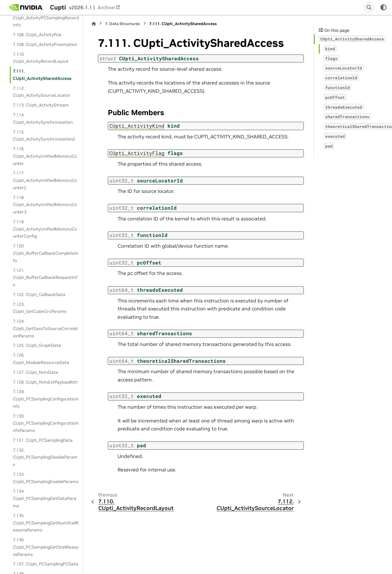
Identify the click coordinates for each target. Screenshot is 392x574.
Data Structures (123, 24)
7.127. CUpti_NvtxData (35, 372)
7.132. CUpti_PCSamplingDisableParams (45, 457)
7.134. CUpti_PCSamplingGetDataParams (45, 498)
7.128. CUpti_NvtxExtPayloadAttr (45, 382)
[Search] (369, 7)
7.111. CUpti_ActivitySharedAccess (42, 75)
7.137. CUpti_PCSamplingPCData (45, 564)
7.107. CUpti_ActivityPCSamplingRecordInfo (46, 18)
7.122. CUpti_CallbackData (39, 295)
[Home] (94, 24)
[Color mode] (383, 7)
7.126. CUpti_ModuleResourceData (41, 359)
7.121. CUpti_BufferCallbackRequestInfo (45, 278)
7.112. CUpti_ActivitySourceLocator (42, 92)
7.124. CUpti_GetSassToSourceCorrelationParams (45, 328)
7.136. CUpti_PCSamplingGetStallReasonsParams (46, 547)
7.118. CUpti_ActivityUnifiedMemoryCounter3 (45, 205)
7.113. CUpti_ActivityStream (41, 105)
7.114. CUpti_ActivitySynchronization (43, 118)
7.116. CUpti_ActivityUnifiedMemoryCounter (45, 156)
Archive (106, 7)
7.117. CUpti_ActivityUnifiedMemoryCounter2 (45, 180)
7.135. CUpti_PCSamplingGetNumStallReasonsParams (46, 523)
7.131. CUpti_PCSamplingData (43, 440)
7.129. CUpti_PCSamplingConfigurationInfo (46, 399)
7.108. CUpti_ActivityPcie (37, 35)
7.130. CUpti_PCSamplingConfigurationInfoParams (46, 423)
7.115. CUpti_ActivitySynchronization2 (44, 136)
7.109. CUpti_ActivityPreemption (45, 44)
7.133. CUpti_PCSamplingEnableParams (46, 478)
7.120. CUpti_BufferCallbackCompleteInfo (46, 253)
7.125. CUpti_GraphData (37, 345)
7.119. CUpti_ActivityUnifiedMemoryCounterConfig (45, 229)
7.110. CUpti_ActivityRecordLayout (41, 58)
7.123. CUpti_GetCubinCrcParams (40, 308)
